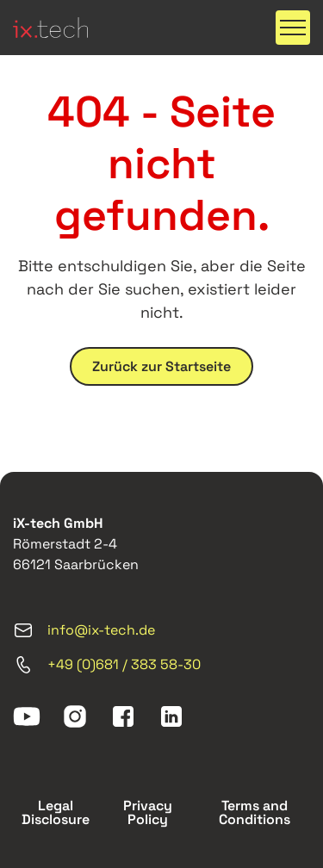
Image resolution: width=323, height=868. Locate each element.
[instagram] (75, 716)
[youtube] (27, 716)
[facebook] (123, 716)
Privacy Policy (148, 812)
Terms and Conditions (255, 812)
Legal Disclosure (56, 812)
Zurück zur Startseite (161, 366)
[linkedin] (171, 716)
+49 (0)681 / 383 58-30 (107, 665)
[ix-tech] (50, 28)
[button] (293, 28)
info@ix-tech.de (84, 630)
